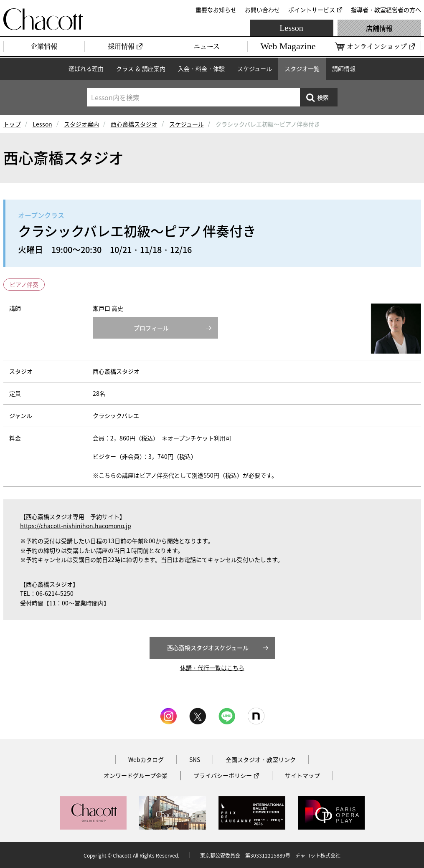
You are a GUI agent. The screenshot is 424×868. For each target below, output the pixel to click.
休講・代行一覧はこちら (212, 668)
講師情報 (344, 68)
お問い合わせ (262, 10)
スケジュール (255, 68)
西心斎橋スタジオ (134, 124)
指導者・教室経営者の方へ (386, 10)
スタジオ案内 (81, 124)
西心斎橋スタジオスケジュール (208, 648)
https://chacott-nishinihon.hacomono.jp (76, 526)
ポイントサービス (312, 10)
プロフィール (151, 328)
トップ (12, 124)
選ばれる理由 (86, 68)
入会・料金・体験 (201, 68)
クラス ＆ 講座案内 (141, 68)
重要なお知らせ (216, 10)
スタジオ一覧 (302, 68)
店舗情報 (379, 28)
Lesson (291, 28)
